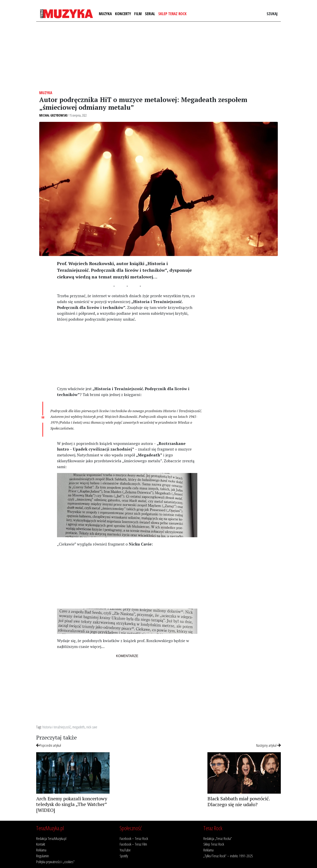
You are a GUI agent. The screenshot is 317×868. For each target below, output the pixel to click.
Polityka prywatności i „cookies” (55, 862)
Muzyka (105, 14)
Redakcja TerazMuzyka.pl (51, 838)
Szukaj (272, 14)
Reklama (41, 850)
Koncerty (123, 14)
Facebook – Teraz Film (133, 844)
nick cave (92, 727)
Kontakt (41, 844)
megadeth (79, 727)
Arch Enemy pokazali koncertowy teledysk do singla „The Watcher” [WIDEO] (72, 804)
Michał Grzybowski (53, 115)
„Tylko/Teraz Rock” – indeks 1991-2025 (228, 856)
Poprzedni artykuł (49, 745)
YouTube (125, 850)
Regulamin (43, 856)
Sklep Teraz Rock (172, 14)
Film (138, 14)
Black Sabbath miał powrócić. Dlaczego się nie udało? (239, 801)
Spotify (124, 856)
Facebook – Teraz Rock (134, 838)
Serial (150, 14)
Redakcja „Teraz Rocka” (218, 838)
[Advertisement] (158, 56)
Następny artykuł (268, 745)
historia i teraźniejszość (57, 727)
